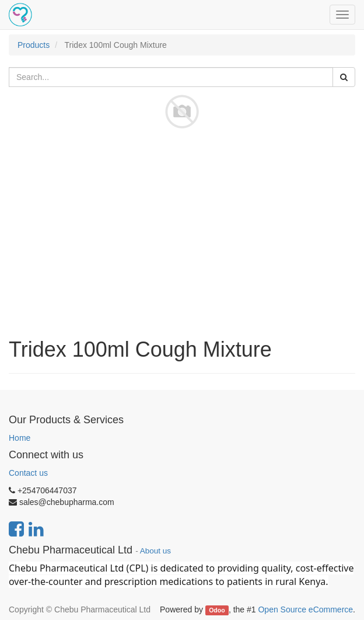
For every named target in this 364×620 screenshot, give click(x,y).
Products (34, 45)
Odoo (217, 610)
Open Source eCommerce (305, 609)
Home (20, 438)
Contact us (28, 473)
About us (155, 551)
